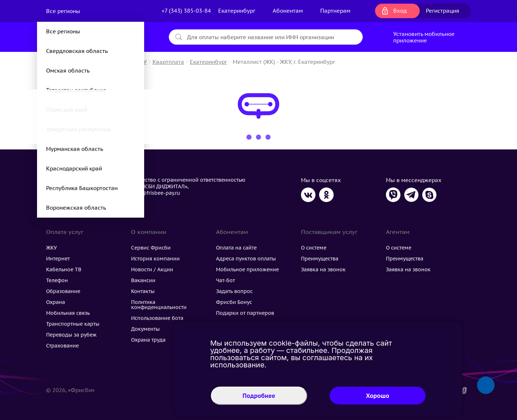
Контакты (143, 291)
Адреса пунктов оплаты (246, 259)
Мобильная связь (68, 313)
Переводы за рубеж (71, 335)
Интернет (58, 259)
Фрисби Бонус (234, 302)
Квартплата (168, 62)
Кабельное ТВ (64, 269)
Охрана (56, 302)
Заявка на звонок (323, 269)
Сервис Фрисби (151, 248)
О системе (314, 248)
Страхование (62, 346)
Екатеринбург (208, 62)
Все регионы (64, 11)
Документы (145, 329)
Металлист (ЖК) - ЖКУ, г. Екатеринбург (284, 62)
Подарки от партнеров (245, 313)
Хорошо (378, 396)
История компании (155, 259)
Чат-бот (225, 280)
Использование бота (157, 318)
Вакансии (143, 280)
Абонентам (288, 11)
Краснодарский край (74, 168)
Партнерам (335, 11)
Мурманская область (75, 149)
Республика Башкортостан (82, 188)
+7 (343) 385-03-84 (186, 11)
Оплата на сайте (236, 248)
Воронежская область (76, 208)
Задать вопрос (234, 291)
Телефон (57, 280)
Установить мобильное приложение (424, 37)
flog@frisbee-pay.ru (156, 193)
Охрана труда (148, 340)
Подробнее (259, 396)
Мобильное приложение (247, 269)
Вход (400, 11)
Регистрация (443, 11)
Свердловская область (77, 51)
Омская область (68, 71)
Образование (63, 291)
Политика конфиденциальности (159, 305)
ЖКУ (52, 248)
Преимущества (320, 259)
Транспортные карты (73, 324)
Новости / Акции (152, 269)
